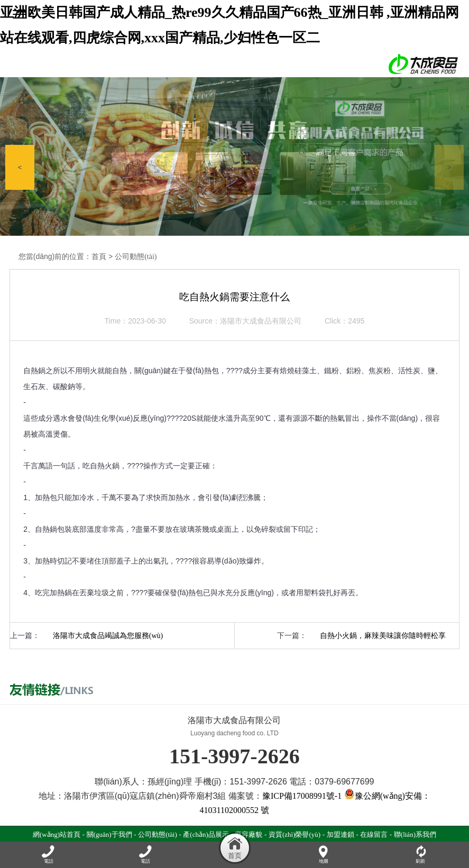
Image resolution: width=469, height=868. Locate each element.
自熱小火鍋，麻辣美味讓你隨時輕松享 (383, 636)
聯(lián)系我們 (415, 834)
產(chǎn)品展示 (206, 834)
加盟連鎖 (341, 834)
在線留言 (374, 834)
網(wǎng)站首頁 (57, 834)
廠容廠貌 (249, 834)
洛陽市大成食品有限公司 (261, 321)
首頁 (99, 257)
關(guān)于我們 (109, 834)
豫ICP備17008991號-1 (302, 796)
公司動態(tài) (136, 257)
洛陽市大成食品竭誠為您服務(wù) (108, 636)
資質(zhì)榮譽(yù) (295, 834)
